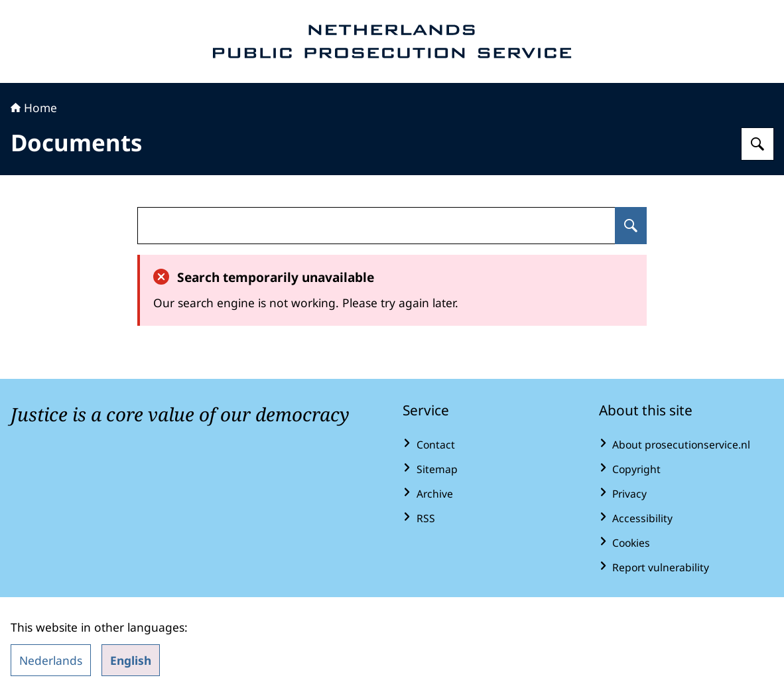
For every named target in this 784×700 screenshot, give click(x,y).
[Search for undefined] (631, 226)
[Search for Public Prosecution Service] (757, 144)
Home (34, 107)
